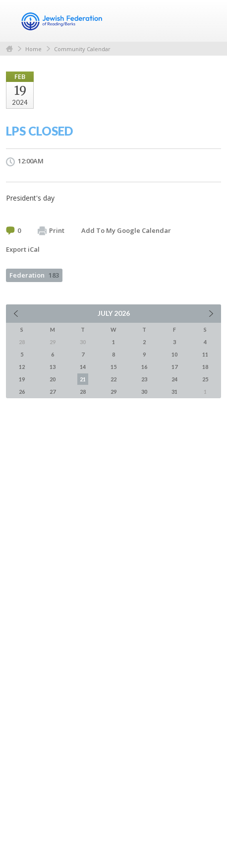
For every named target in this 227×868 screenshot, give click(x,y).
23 (144, 379)
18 (205, 367)
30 (144, 392)
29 (113, 392)
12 (22, 367)
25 (205, 379)
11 (205, 354)
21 (83, 379)
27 (53, 392)
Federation (34, 275)
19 (22, 379)
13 (53, 367)
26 (22, 392)
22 (113, 379)
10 (174, 354)
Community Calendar (82, 49)
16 (144, 367)
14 (83, 367)
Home (9, 49)
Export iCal (23, 249)
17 (174, 367)
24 (174, 379)
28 (83, 392)
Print (51, 231)
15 (113, 367)
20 (53, 379)
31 (174, 392)
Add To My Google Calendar (126, 230)
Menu (210, 21)
